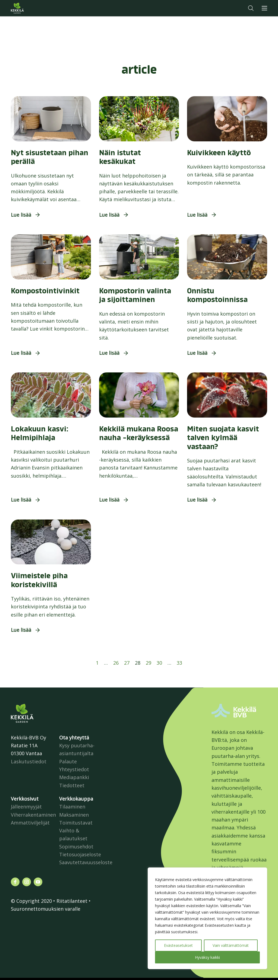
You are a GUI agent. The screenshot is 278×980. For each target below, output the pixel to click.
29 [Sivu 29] (149, 663)
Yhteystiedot (74, 769)
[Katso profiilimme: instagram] (27, 882)
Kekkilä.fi (28, 8)
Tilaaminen (72, 807)
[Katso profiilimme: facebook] (15, 882)
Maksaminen (74, 815)
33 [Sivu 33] (179, 663)
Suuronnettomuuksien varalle (46, 909)
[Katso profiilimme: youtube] (38, 882)
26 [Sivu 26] (116, 663)
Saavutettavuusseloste (86, 862)
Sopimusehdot (76, 847)
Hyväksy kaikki (207, 957)
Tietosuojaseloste (80, 854)
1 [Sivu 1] (97, 663)
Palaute (68, 761)
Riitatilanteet (72, 901)
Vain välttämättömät (231, 945)
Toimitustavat (76, 823)
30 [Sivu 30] (159, 663)
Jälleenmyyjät (26, 807)
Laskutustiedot (29, 761)
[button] (251, 8)
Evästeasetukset (178, 945)
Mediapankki (74, 777)
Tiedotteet (72, 785)
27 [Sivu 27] (127, 663)
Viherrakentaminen (33, 815)
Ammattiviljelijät (30, 823)
